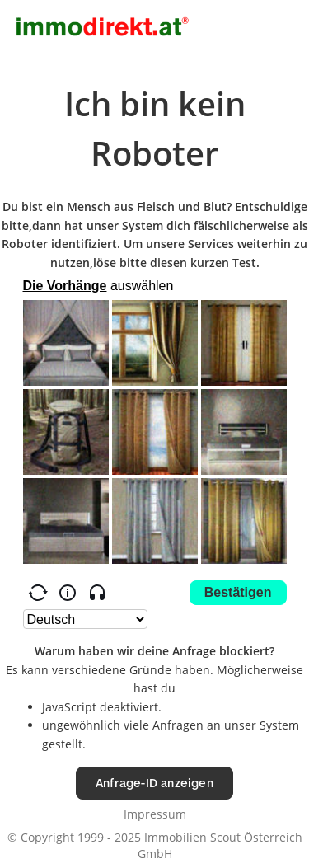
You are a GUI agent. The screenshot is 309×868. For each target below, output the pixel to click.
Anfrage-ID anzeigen (154, 783)
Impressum (155, 814)
